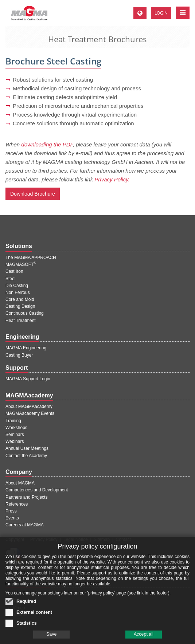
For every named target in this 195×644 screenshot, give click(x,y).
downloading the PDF (47, 144)
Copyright (15, 539)
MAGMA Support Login (28, 379)
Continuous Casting (25, 313)
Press (11, 511)
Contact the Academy (26, 456)
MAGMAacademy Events (30, 413)
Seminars (15, 435)
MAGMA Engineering (26, 348)
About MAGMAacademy (29, 407)
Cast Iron (14, 271)
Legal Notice (76, 539)
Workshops (16, 428)
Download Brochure (33, 194)
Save (52, 639)
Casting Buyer (19, 355)
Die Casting (17, 286)
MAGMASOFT (21, 264)
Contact (123, 539)
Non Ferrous (18, 292)
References (17, 504)
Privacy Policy (44, 539)
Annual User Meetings (27, 448)
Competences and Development (37, 490)
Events (12, 518)
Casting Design (20, 306)
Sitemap (102, 539)
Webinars (15, 441)
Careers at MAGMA (25, 525)
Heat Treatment (21, 321)
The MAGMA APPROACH (31, 258)
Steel (10, 279)
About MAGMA (20, 483)
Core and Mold (20, 299)
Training (13, 421)
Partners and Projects (26, 497)
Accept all (144, 639)
